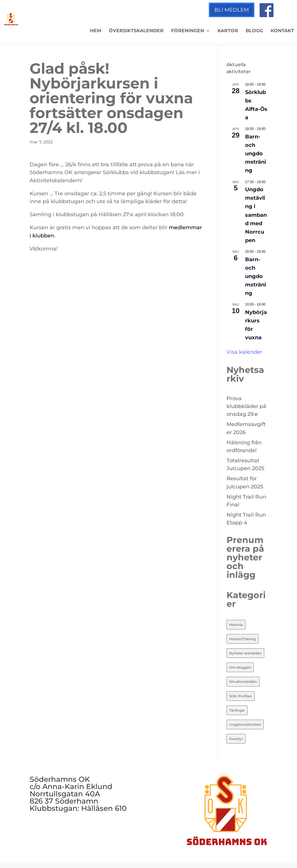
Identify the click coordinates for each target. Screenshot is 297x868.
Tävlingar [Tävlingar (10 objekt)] (237, 710)
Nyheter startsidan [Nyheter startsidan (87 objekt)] (245, 653)
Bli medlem (232, 10)
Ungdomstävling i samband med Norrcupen (256, 215)
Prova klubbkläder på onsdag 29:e (246, 406)
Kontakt (282, 31)
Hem (96, 31)
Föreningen (188, 31)
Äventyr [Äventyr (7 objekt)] (236, 739)
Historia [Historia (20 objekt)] (236, 625)
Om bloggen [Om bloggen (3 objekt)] (240, 667)
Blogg (254, 31)
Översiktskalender (136, 31)
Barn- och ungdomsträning (256, 154)
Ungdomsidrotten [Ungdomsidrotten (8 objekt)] (245, 724)
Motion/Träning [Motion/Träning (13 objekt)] (242, 639)
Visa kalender (244, 352)
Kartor (228, 31)
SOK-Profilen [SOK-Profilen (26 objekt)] (241, 696)
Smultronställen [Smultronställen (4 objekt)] (243, 682)
